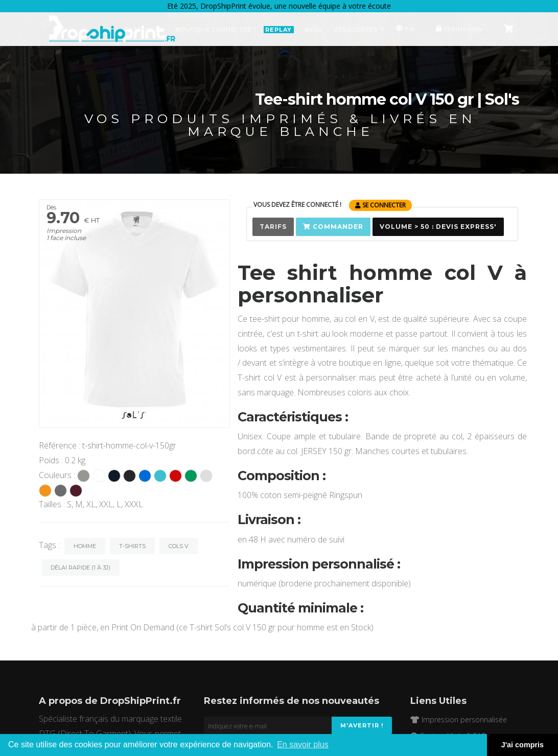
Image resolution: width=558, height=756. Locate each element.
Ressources (359, 30)
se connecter (380, 205)
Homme (85, 546)
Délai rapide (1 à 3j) (80, 568)
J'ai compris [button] (522, 745)
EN (404, 29)
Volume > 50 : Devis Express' (438, 227)
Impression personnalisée (459, 719)
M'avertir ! (362, 725)
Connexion (458, 29)
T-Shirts (132, 546)
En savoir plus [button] (303, 745)
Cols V (179, 546)
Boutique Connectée (213, 30)
